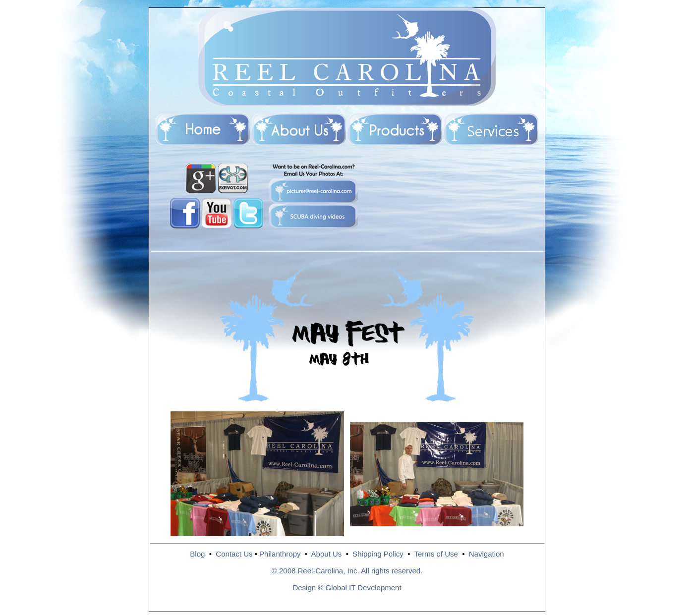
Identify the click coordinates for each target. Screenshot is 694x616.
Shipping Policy (378, 554)
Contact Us (234, 554)
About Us (327, 554)
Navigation (487, 554)
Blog (197, 554)
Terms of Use (436, 554)
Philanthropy (280, 554)
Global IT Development (363, 588)
